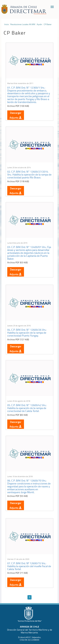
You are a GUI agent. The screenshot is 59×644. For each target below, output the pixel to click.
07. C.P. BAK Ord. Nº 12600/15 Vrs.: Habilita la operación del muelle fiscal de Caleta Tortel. (29, 566)
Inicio (7, 24)
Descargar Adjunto (16, 115)
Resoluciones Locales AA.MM (23, 24)
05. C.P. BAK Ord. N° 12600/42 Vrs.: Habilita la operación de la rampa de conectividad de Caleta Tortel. (27, 408)
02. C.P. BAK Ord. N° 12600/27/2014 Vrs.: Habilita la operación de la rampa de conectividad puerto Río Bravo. (29, 174)
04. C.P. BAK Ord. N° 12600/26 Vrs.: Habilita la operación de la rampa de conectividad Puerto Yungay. (27, 333)
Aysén (39, 24)
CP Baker (48, 24)
